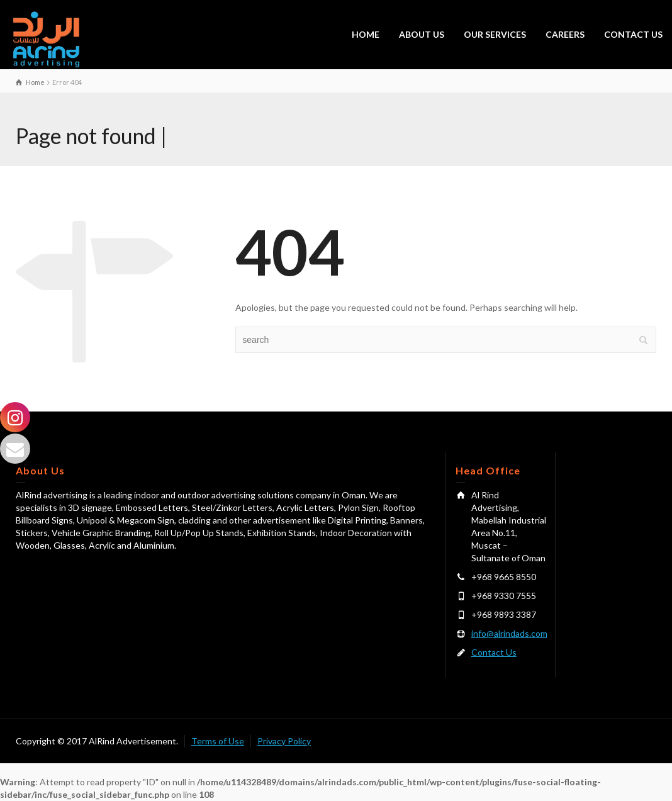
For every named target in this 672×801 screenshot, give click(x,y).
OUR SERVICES (495, 34)
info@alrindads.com (509, 633)
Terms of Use (218, 741)
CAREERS (565, 34)
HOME (366, 34)
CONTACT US (633, 34)
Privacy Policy (284, 741)
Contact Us (494, 652)
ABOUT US (422, 34)
